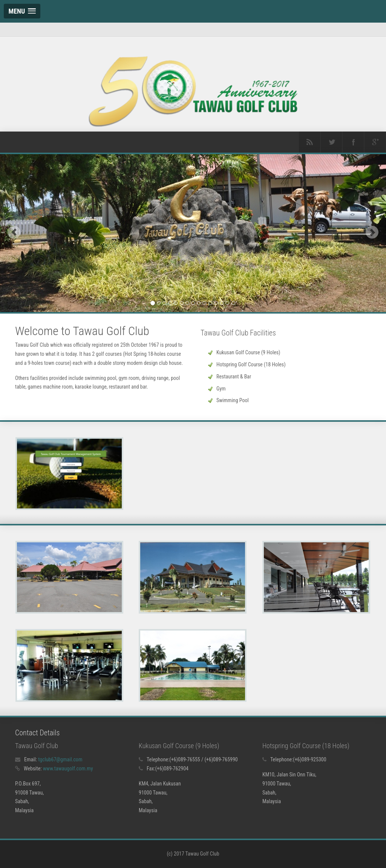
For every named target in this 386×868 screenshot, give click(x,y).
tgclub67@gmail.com (60, 759)
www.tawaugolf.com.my (68, 768)
